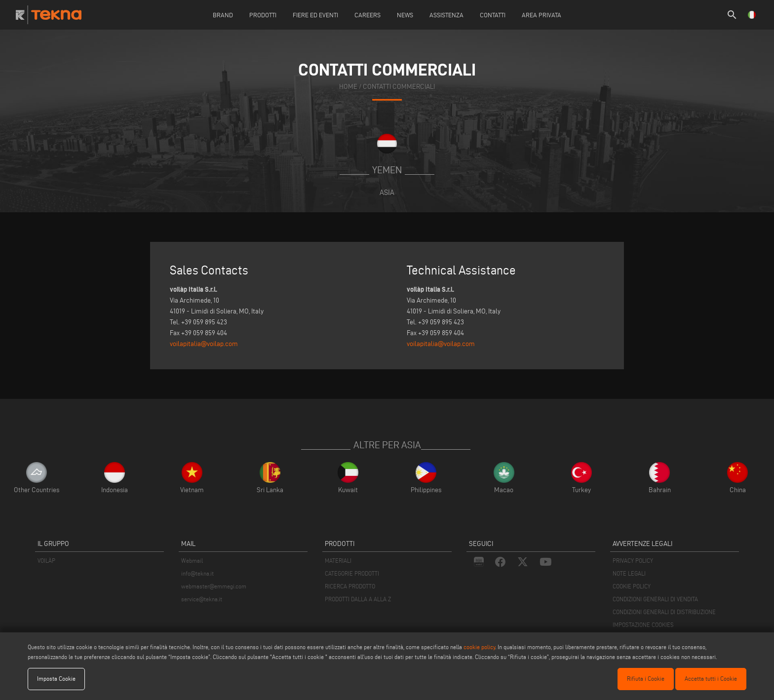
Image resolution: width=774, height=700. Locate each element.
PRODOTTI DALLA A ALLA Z (358, 599)
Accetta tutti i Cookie (711, 679)
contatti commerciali (399, 87)
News (405, 15)
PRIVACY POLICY (633, 561)
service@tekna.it (202, 599)
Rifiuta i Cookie (646, 679)
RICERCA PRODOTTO (350, 586)
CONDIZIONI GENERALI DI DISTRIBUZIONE (664, 612)
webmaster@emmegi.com (214, 586)
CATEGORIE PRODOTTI (352, 573)
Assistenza (446, 15)
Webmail (192, 561)
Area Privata (542, 15)
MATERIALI (338, 561)
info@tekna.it (197, 573)
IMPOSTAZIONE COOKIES (643, 625)
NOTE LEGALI (629, 573)
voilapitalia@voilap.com (204, 344)
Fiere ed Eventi (315, 15)
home (348, 87)
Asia (387, 192)
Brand (223, 15)
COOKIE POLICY (632, 586)
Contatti (493, 15)
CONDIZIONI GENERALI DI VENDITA (655, 599)
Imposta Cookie (56, 679)
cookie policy (479, 647)
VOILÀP (46, 561)
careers (368, 15)
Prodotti (263, 15)
